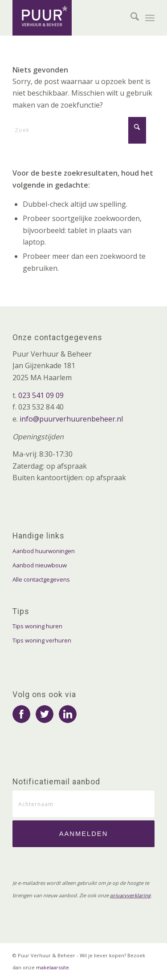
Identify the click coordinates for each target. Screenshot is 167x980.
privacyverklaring (130, 895)
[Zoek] (130, 18)
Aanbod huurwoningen (44, 551)
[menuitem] (130, 18)
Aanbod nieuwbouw (40, 565)
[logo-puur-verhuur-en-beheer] (69, 18)
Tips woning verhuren (42, 640)
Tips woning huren (37, 626)
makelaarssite (53, 967)
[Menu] (150, 18)
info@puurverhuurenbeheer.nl (71, 419)
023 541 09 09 (41, 395)
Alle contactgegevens (41, 579)
